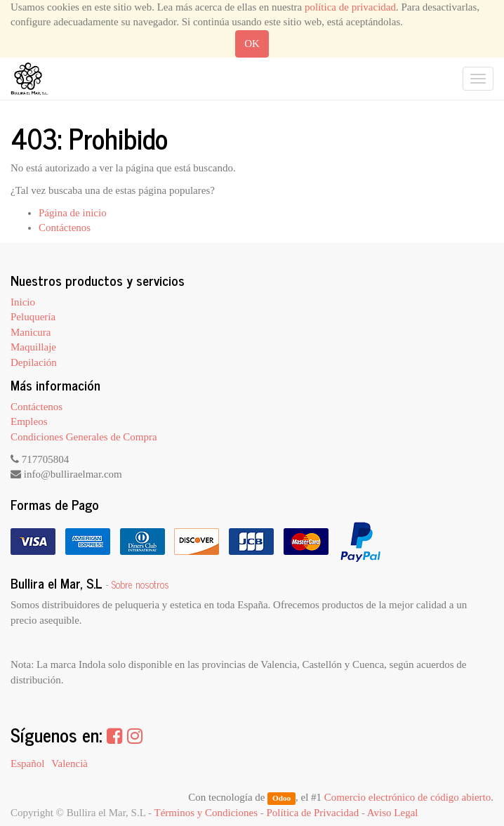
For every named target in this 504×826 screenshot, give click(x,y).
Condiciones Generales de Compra (84, 437)
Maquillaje (33, 347)
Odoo (281, 798)
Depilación (34, 362)
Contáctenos (65, 228)
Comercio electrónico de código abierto (407, 797)
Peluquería (33, 317)
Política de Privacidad (313, 813)
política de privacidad (350, 7)
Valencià (69, 763)
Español (27, 763)
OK (252, 44)
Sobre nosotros (140, 584)
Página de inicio (73, 213)
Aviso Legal (393, 813)
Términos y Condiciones (206, 813)
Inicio (23, 302)
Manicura (31, 332)
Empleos (29, 421)
